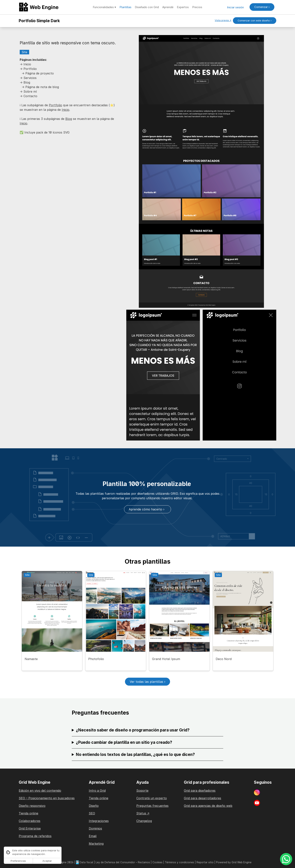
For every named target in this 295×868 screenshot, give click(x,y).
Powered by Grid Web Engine (234, 862)
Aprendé (168, 7)
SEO (92, 813)
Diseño (94, 806)
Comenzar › (262, 7)
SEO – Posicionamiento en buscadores (47, 798)
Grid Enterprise (30, 828)
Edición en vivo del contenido (40, 791)
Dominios (95, 828)
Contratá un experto (152, 798)
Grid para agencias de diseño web (208, 806)
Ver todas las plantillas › (147, 682)
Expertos (183, 7)
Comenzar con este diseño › (255, 20)
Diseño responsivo (32, 806)
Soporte (142, 791)
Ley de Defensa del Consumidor (115, 862)
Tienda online (28, 813)
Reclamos (144, 862)
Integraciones (99, 821)
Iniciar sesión (235, 7)
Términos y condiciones (179, 862)
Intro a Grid (97, 791)
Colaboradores (30, 821)
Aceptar (47, 861)
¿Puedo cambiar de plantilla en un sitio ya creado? (124, 742)
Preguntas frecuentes (152, 806)
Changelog (144, 821)
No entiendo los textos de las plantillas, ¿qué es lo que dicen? (135, 754)
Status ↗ (143, 813)
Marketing (96, 844)
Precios (197, 7)
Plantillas (125, 7)
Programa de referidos (35, 836)
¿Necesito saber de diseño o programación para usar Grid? (133, 730)
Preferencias (18, 861)
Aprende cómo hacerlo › (147, 509)
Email (93, 836)
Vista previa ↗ (223, 20)
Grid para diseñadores (200, 791)
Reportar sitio (205, 862)
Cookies (157, 862)
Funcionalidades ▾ (104, 7)
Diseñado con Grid (147, 7)
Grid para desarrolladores (203, 798)
